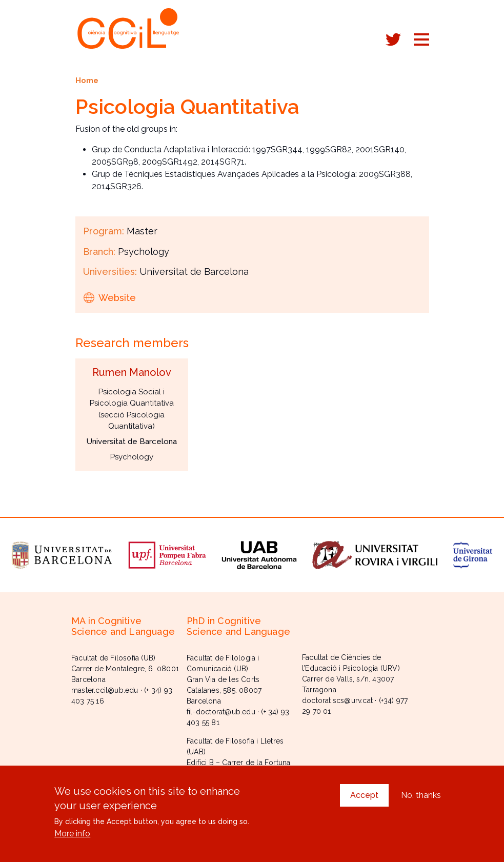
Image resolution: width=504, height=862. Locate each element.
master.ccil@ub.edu (105, 690)
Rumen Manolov (132, 372)
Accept (364, 802)
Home (87, 80)
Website (117, 298)
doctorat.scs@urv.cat (337, 700)
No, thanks (421, 802)
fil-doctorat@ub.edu (221, 712)
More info (72, 840)
